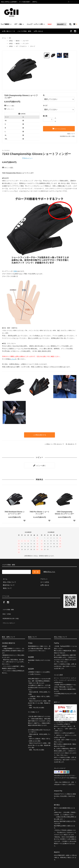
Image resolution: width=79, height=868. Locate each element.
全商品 (11, 41)
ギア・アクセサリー (21, 46)
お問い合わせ (38, 31)
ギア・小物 (18, 24)
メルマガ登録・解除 (24, 31)
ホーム (4, 38)
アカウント (73, 2)
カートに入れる (59, 127)
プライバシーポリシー (9, 616)
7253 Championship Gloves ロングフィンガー (64, 511)
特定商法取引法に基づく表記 (11, 613)
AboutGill (60, 24)
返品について (71, 132)
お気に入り (9, 109)
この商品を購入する (39, 435)
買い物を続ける (71, 444)
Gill (10, 38)
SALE (50, 24)
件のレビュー (28, 158)
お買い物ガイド (7, 31)
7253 (15, 271)
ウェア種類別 (5, 24)
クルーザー (26, 41)
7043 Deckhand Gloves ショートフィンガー (15, 511)
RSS (4, 610)
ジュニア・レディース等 (35, 24)
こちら (13, 359)
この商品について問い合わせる (54, 444)
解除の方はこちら (49, 570)
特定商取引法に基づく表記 (67, 135)
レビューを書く (39, 464)
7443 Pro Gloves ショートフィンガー (40, 511)
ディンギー (26, 44)
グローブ (33, 46)
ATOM (8, 610)
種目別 (18, 41)
